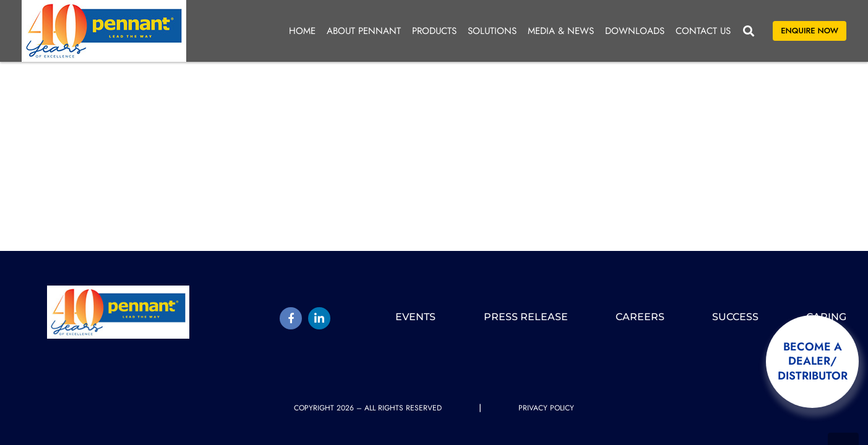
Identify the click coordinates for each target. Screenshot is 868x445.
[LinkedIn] (319, 318)
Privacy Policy (546, 408)
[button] (749, 31)
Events (415, 317)
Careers (640, 317)
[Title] (291, 318)
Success (735, 317)
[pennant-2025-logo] (104, 31)
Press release (526, 317)
